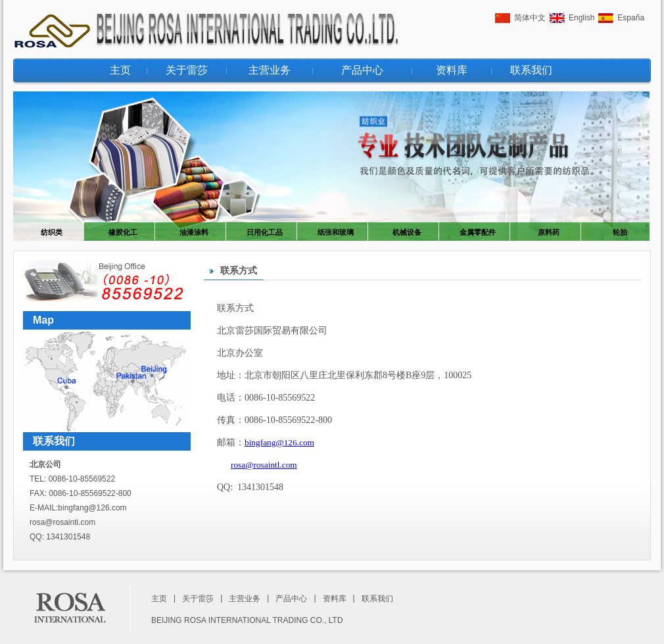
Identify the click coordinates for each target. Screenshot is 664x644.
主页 (120, 70)
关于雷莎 (187, 70)
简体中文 (530, 18)
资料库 (452, 70)
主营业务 (270, 70)
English (581, 18)
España (631, 18)
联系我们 (531, 70)
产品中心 (362, 70)
